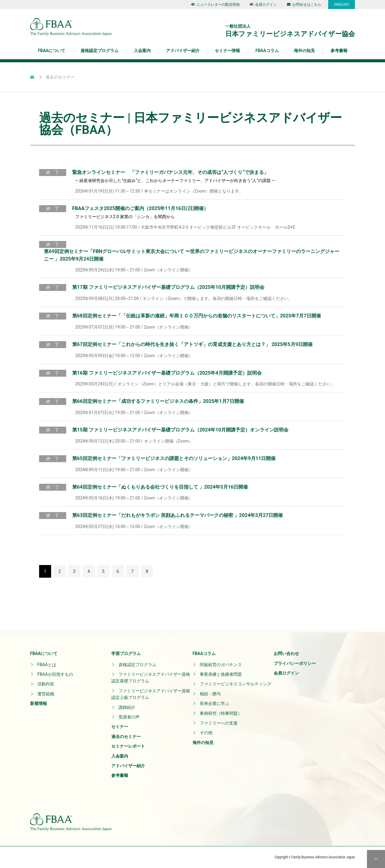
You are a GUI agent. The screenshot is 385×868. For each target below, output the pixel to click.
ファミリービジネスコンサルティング (236, 684)
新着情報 (38, 703)
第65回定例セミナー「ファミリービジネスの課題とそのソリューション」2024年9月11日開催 (174, 458)
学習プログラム (126, 653)
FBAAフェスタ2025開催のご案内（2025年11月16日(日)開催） (140, 208)
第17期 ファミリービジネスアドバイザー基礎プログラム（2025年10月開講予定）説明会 (168, 287)
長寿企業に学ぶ (214, 703)
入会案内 (142, 51)
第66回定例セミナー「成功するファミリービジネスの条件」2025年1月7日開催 (158, 401)
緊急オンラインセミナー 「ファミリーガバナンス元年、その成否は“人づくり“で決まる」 (170, 172)
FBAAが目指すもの (55, 674)
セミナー (120, 727)
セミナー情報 (227, 51)
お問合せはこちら (304, 5)
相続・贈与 (210, 694)
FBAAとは (47, 665)
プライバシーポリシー (295, 663)
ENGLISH (342, 5)
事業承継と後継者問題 (221, 674)
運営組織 (46, 694)
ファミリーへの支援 (219, 723)
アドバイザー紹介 (183, 51)
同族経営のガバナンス (221, 665)
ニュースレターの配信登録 (215, 5)
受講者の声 (129, 717)
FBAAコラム (267, 51)
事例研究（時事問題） (221, 713)
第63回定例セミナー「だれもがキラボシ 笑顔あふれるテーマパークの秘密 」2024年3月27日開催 (178, 515)
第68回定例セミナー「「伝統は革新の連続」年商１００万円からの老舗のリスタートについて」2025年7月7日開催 (197, 316)
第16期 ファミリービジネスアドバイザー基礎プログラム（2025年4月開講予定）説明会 (167, 373)
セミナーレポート (128, 746)
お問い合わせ (286, 653)
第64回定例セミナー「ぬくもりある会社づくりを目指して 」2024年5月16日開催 (160, 487)
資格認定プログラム (100, 51)
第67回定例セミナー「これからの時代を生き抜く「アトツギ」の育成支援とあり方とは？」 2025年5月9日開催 (192, 344)
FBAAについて (52, 51)
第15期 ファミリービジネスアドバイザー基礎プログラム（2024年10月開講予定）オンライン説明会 (180, 430)
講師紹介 (127, 707)
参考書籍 (339, 51)
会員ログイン (263, 5)
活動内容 (46, 684)
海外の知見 (304, 51)
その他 (206, 733)
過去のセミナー (126, 737)
